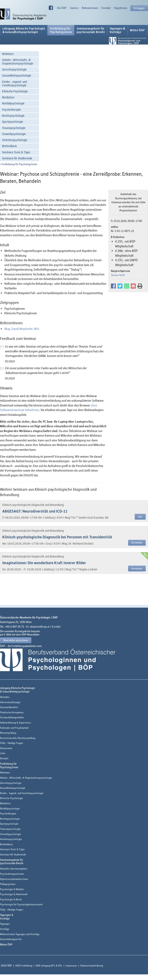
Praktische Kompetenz (12, 712)
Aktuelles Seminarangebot (14, 869)
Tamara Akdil (118, 275)
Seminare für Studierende (17, 158)
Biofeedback (9, 146)
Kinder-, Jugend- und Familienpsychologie (14, 83)
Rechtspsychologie (13, 116)
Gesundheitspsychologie (17, 75)
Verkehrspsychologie (15, 140)
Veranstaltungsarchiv (11, 939)
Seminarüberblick (9, 707)
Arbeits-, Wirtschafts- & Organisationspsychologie (18, 62)
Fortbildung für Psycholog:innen (19, 164)
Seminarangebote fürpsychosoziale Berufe (91, 30)
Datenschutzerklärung (92, 966)
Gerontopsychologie (14, 69)
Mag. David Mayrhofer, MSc (22, 329)
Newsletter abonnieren (16, 640)
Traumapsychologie (14, 128)
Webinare (8, 54)
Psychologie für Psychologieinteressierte (21, 904)
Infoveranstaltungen (10, 702)
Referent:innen (90, 8)
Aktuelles (5, 697)
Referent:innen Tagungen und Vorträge (20, 934)
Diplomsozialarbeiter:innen (14, 879)
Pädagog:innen (8, 884)
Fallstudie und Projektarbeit (14, 728)
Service (74, 8)
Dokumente (6, 748)
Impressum (71, 966)
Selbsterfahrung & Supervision (15, 723)
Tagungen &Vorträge (117, 30)
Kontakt (106, 8)
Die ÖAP (62, 8)
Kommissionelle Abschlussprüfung (18, 738)
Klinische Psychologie (15, 91)
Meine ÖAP (137, 30)
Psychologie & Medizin (12, 889)
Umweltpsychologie (14, 134)
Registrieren (121, 8)
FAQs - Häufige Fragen (12, 743)
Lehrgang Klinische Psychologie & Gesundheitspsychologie (24, 30)
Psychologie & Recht (11, 899)
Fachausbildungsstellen (12, 717)
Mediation (8, 97)
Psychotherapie (11, 110)
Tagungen (5, 924)
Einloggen (139, 8)
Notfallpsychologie (13, 103)
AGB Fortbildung (24, 966)
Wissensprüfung (8, 733)
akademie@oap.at (40, 627)
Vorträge (5, 929)
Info (140, 517)
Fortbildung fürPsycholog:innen (61, 30)
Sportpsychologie (13, 122)
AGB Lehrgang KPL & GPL (49, 966)
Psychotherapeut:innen (12, 874)
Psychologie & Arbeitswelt (14, 894)
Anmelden (137, 543)
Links (3, 753)
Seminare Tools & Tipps (16, 152)
